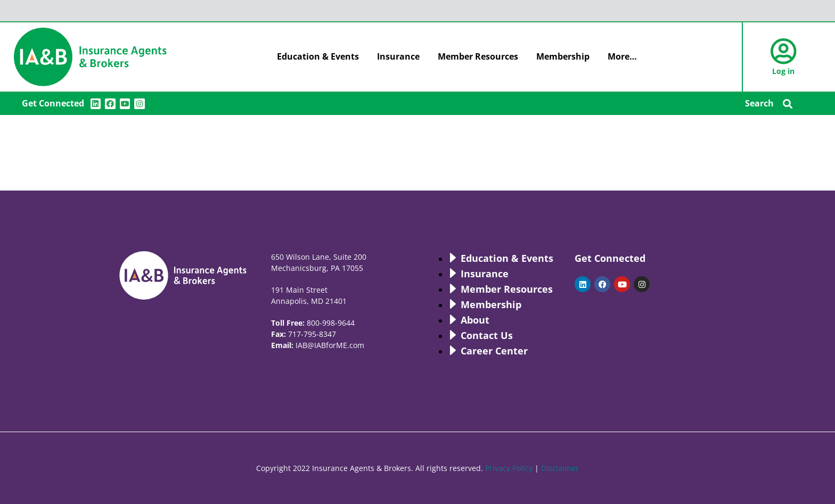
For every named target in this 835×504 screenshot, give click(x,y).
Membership (563, 56)
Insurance (398, 56)
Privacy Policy (509, 468)
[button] (788, 104)
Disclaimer (560, 468)
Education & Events (318, 56)
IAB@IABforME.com (330, 345)
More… (622, 56)
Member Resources (478, 56)
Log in (783, 71)
